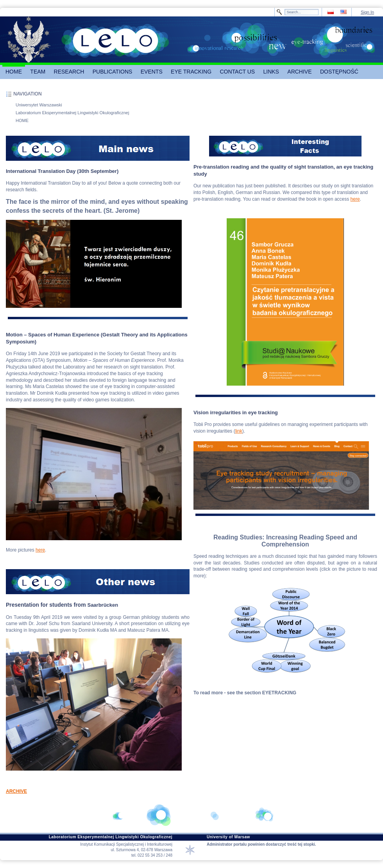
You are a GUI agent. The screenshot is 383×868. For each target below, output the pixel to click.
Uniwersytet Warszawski (39, 105)
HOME (22, 120)
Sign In (367, 12)
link (239, 431)
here (40, 550)
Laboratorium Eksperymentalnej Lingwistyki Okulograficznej (72, 113)
